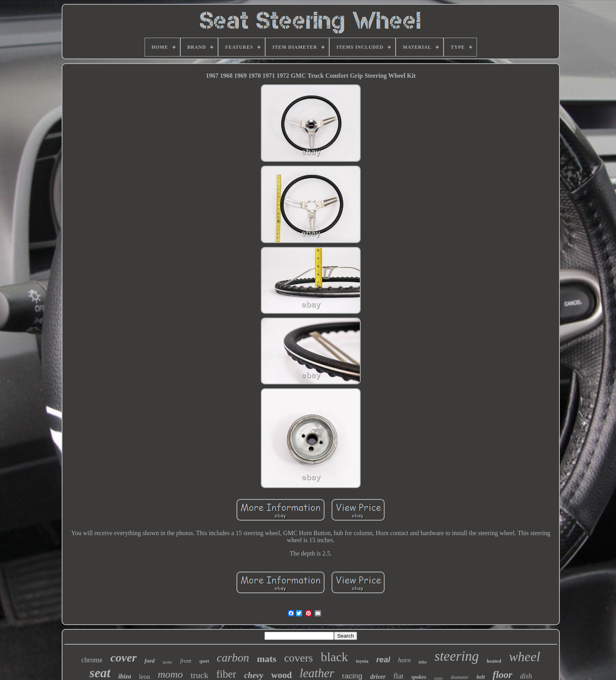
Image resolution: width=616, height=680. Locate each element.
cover (124, 657)
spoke (168, 662)
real (383, 660)
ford (150, 661)
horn (404, 660)
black (334, 657)
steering (457, 656)
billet (423, 662)
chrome (92, 660)
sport (204, 661)
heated (494, 661)
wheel (525, 657)
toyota (362, 661)
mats (267, 659)
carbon (233, 658)
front (186, 661)
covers (298, 658)
